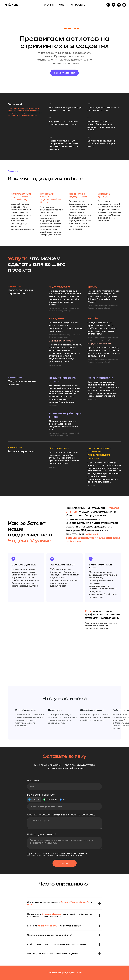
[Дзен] (124, 5)
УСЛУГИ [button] (63, 5)
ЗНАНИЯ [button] (49, 5)
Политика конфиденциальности (64, 973)
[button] (64, 73)
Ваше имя (34, 781)
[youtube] (114, 5)
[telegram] (119, 5)
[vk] (108, 5)
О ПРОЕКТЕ (78, 5)
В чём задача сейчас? (42, 834)
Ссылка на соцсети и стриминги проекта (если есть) (61, 815)
